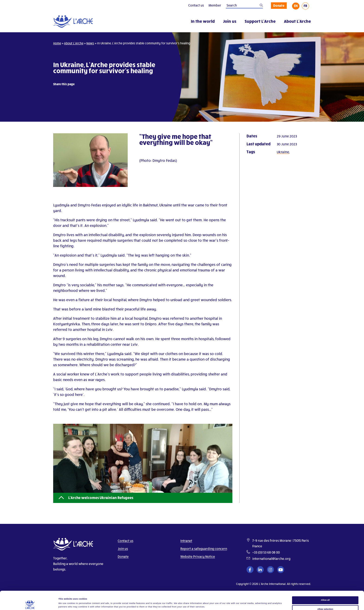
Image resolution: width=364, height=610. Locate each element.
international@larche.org (271, 559)
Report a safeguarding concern (204, 549)
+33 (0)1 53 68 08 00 (266, 552)
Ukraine (283, 152)
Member (215, 5)
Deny (325, 600)
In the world (203, 21)
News (90, 43)
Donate (279, 5)
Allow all (325, 583)
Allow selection (325, 592)
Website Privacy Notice (198, 556)
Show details (193, 602)
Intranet (186, 541)
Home (57, 43)
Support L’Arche (260, 21)
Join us (230, 21)
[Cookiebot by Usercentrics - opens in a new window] (30, 602)
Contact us (196, 5)
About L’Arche (297, 21)
